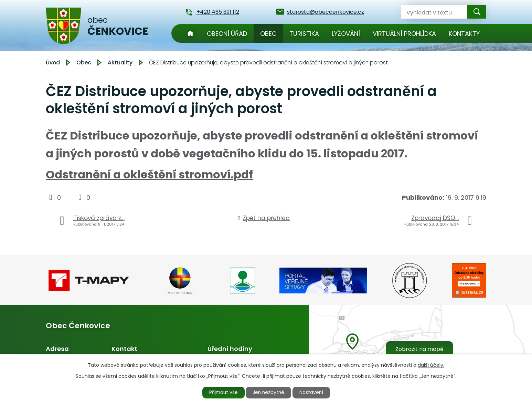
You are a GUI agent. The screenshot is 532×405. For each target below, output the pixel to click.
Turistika (304, 34)
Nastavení (313, 392)
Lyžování (346, 34)
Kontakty (464, 34)
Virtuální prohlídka (404, 34)
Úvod (190, 33)
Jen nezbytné (269, 392)
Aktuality (120, 63)
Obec (268, 34)
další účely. (431, 365)
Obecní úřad (227, 34)
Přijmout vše (222, 392)
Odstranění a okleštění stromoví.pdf (149, 174)
